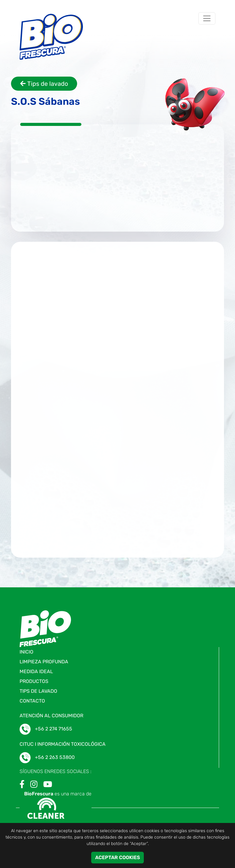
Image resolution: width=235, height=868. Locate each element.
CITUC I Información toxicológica (63, 744)
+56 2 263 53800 (55, 757)
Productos (34, 681)
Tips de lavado (44, 84)
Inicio (26, 652)
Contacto (32, 701)
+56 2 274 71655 (54, 729)
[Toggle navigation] (207, 18)
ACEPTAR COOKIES (117, 857)
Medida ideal (36, 671)
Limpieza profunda (44, 662)
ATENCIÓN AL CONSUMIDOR (51, 716)
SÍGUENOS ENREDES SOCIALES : (56, 771)
